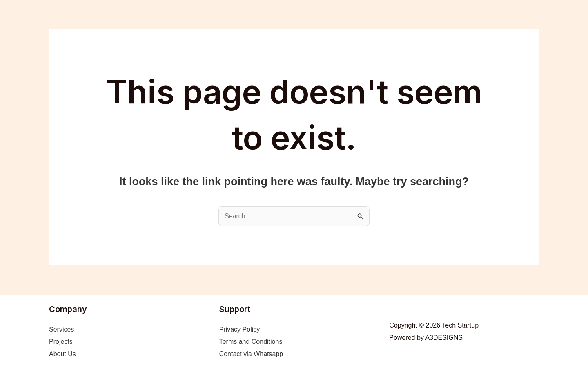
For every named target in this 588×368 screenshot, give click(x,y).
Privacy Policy (240, 329)
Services (61, 329)
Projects (61, 342)
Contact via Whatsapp (251, 354)
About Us (62, 354)
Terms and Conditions (251, 342)
